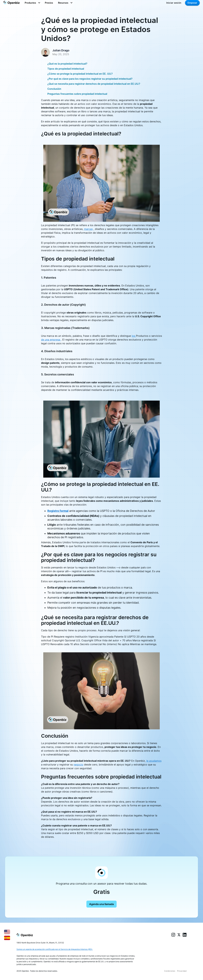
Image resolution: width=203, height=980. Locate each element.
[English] (7, 932)
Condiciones (170, 971)
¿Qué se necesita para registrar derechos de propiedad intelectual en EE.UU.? (94, 84)
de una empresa (51, 340)
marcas (88, 229)
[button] (32, 3)
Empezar (192, 3)
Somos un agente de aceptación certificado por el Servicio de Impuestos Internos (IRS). (55, 949)
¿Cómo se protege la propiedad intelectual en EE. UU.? (80, 74)
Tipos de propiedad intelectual (66, 69)
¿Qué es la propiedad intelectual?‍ (67, 64)
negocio (78, 765)
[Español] (7, 937)
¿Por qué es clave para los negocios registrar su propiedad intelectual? (90, 79)
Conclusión (54, 89)
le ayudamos (154, 761)
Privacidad (182, 971)
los (134, 336)
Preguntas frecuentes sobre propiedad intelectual (77, 94)
